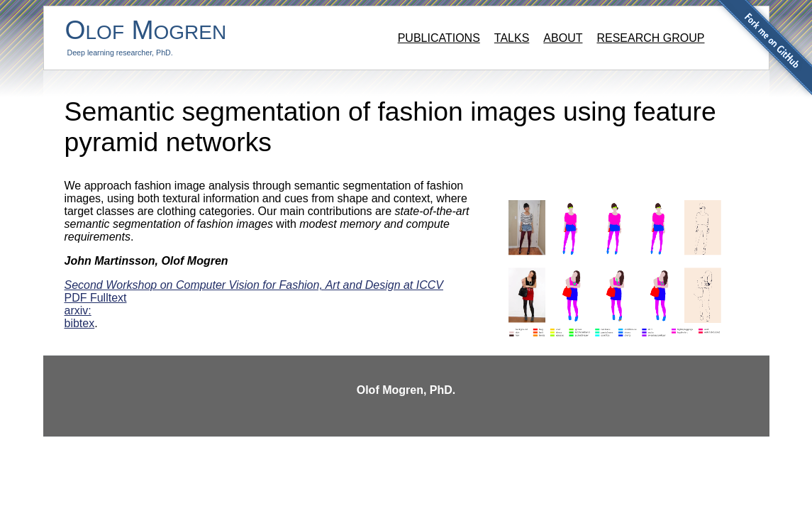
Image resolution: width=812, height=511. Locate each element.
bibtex (80, 323)
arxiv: (78, 311)
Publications (439, 38)
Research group (650, 38)
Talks (512, 38)
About (563, 38)
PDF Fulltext (96, 298)
